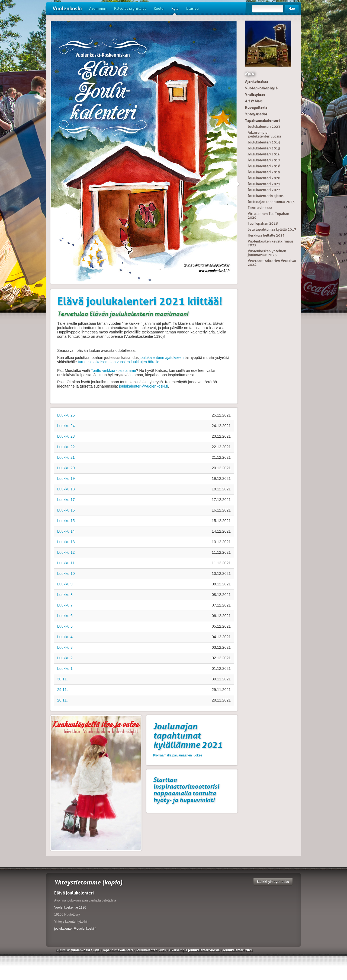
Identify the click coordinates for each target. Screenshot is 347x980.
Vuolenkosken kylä (261, 88)
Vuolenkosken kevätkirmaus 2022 (271, 243)
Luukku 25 (66, 415)
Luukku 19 (66, 478)
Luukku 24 (66, 426)
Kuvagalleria (256, 107)
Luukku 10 (66, 573)
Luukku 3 (65, 647)
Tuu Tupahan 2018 (263, 223)
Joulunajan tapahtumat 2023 (271, 202)
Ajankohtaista (257, 81)
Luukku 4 (65, 637)
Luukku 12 (66, 552)
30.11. (62, 679)
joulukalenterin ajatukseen (162, 358)
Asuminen (98, 9)
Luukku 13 (66, 542)
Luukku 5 (65, 626)
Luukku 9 (65, 584)
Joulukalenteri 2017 (264, 160)
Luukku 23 (66, 436)
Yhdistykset (255, 94)
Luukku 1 (65, 668)
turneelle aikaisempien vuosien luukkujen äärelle (118, 362)
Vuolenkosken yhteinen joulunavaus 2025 (267, 253)
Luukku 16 (66, 510)
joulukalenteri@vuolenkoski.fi (144, 386)
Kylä (175, 11)
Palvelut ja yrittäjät (130, 9)
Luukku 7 (65, 605)
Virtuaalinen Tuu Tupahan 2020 (269, 216)
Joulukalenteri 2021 (264, 184)
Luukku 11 (66, 563)
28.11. (62, 700)
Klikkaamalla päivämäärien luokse (178, 755)
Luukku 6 (65, 616)
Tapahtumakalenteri (262, 120)
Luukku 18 (66, 489)
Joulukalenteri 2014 (264, 142)
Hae (292, 9)
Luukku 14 (66, 531)
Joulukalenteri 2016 (264, 154)
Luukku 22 (66, 447)
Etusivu (192, 9)
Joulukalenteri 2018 (264, 166)
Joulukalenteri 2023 (264, 127)
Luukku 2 (65, 658)
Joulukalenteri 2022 (264, 190)
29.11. (62, 690)
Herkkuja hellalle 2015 (266, 235)
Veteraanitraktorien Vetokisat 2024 (272, 263)
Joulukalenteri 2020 (264, 178)
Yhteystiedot (256, 114)
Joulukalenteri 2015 (264, 148)
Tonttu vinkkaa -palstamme (113, 371)
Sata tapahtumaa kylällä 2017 (272, 229)
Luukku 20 (66, 468)
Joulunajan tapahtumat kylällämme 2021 (188, 736)
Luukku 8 (65, 595)
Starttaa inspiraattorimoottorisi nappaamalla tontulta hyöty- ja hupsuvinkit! (186, 790)
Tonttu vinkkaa (260, 208)
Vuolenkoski (67, 9)
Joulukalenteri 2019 (264, 172)
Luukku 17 (66, 500)
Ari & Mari (254, 101)
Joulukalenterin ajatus (266, 196)
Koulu (159, 9)
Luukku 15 (66, 521)
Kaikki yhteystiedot (273, 882)
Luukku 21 (66, 457)
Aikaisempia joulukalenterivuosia (264, 134)
